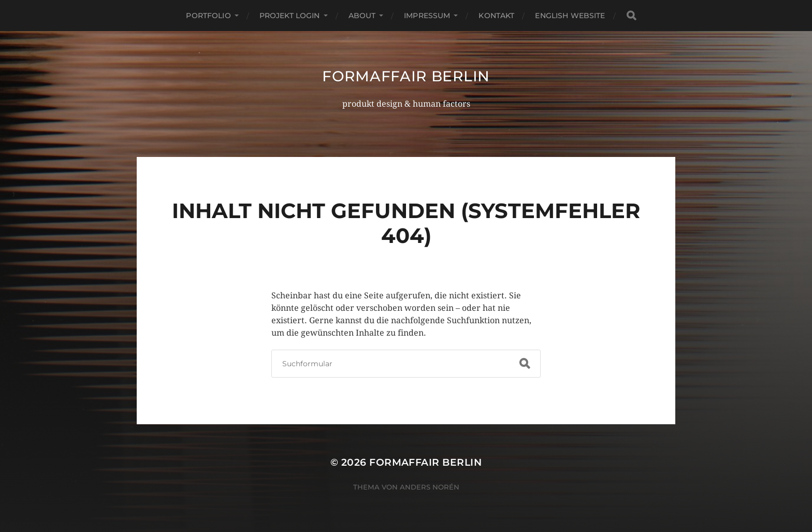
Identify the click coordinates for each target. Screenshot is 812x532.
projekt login (290, 16)
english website (570, 16)
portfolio (208, 16)
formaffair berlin (406, 76)
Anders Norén (430, 487)
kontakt (496, 16)
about (362, 16)
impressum (427, 16)
